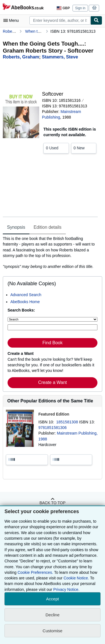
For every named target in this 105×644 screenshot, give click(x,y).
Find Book (52, 343)
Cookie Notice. (76, 578)
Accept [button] (53, 599)
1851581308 (68, 422)
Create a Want (53, 382)
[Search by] (53, 319)
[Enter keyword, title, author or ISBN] (53, 327)
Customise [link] (53, 631)
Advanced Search (26, 295)
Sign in (80, 8)
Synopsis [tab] (16, 227)
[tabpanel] (50, 253)
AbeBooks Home (25, 302)
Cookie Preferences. (35, 572)
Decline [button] (52, 615)
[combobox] (60, 20)
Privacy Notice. (66, 589)
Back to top (53, 503)
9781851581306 (53, 428)
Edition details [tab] (48, 227)
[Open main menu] (12, 20)
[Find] (96, 20)
